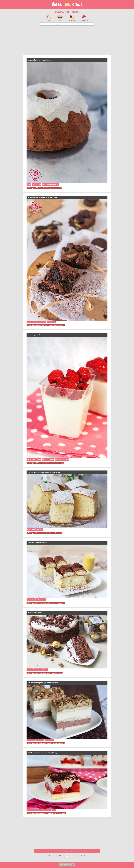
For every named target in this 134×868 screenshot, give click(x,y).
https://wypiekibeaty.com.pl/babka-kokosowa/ (49, 188)
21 (85, 855)
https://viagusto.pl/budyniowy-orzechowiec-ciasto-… (50, 743)
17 (71, 855)
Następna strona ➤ (67, 851)
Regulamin (63, 865)
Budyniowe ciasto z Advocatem (37, 543)
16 (67, 855)
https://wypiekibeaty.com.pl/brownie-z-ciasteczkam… (51, 325)
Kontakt (72, 865)
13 (56, 855)
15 (63, 855)
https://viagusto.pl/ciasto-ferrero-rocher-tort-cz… (50, 673)
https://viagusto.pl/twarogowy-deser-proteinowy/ (50, 463)
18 (74, 855)
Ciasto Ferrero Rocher (34, 613)
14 (60, 855)
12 (53, 855)
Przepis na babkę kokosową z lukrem (39, 60)
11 (49, 855)
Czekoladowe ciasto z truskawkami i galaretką (42, 753)
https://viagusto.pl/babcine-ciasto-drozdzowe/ (49, 533)
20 (81, 855)
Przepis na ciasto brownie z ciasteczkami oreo (42, 197)
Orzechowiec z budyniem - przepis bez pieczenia (43, 683)
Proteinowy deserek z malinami (37, 335)
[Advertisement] (67, 40)
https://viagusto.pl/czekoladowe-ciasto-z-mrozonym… (51, 813)
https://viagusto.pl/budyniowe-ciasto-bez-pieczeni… (50, 603)
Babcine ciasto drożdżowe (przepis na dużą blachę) (44, 472)
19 (78, 855)
